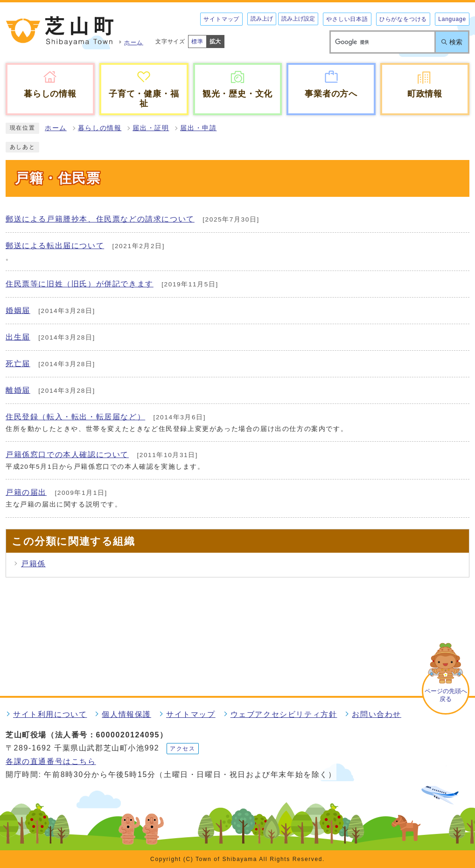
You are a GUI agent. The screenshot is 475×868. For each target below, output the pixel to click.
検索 (456, 42)
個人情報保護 (126, 714)
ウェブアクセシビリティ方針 (284, 714)
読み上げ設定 (298, 19)
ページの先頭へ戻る (446, 695)
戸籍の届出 (26, 492)
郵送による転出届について (55, 246)
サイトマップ (221, 19)
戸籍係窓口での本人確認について (67, 455)
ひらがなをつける (403, 19)
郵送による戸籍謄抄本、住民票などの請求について (100, 219)
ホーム (56, 128)
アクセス (182, 749)
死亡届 (18, 364)
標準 (197, 42)
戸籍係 (33, 564)
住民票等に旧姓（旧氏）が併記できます (80, 284)
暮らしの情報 (100, 128)
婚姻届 (18, 310)
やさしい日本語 (347, 19)
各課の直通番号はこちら (51, 761)
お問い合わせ (377, 714)
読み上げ (262, 19)
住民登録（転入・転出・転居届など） (75, 417)
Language (452, 19)
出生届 (18, 337)
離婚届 (18, 390)
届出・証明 (151, 128)
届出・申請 (198, 128)
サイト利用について (50, 714)
